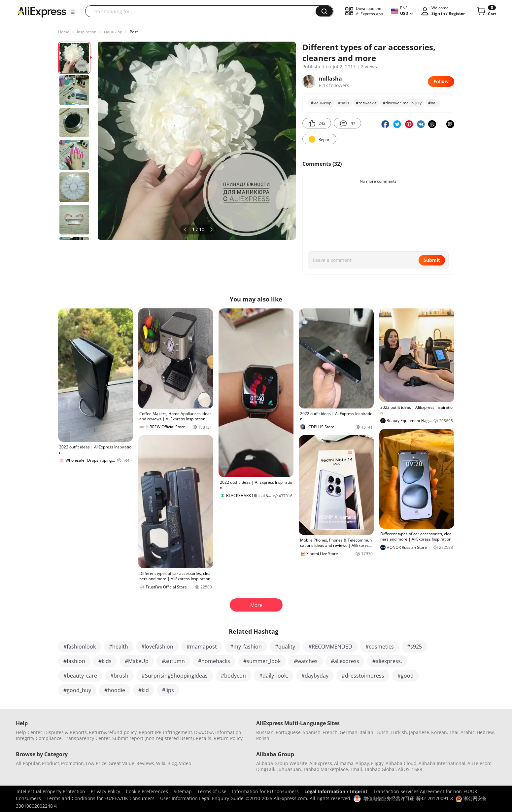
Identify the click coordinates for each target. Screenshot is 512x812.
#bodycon (233, 676)
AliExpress (321, 763)
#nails (344, 103)
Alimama (344, 763)
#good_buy (77, 690)
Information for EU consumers (265, 791)
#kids (105, 661)
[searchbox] (203, 11)
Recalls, (204, 738)
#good (406, 676)
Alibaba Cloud (401, 763)
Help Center (29, 732)
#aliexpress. (387, 661)
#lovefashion (157, 647)
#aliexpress (345, 661)
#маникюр (321, 103)
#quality (285, 647)
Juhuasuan (289, 769)
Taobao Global (380, 769)
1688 (417, 769)
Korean (439, 732)
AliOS (404, 769)
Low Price (96, 763)
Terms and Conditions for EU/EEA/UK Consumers (101, 798)
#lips (168, 690)
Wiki (161, 763)
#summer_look (262, 661)
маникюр (113, 32)
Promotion (72, 763)
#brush (119, 676)
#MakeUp (137, 661)
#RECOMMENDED (330, 647)
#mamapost (202, 647)
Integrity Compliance (39, 738)
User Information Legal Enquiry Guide (202, 798)
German (349, 732)
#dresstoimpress (363, 676)
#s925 (414, 647)
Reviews (145, 763)
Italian (366, 732)
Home (64, 32)
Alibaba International (442, 763)
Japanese (419, 732)
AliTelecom (479, 763)
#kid (144, 690)
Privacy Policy (105, 791)
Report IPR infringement (165, 732)
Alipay (362, 763)
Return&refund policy (113, 732)
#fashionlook (80, 647)
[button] (73, 12)
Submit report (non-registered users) (153, 738)
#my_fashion (246, 647)
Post (134, 32)
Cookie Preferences (147, 791)
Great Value (121, 763)
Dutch (382, 732)
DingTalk (266, 769)
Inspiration (87, 32)
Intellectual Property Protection (51, 791)
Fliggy (377, 763)
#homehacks (214, 661)
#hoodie (115, 690)
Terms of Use (212, 791)
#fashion (74, 661)
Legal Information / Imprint (336, 791)
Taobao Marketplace (325, 769)
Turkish (399, 732)
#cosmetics (380, 647)
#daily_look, (274, 676)
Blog (172, 763)
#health (119, 647)
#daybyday (315, 676)
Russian (265, 732)
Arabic (468, 732)
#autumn (173, 661)
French (330, 732)
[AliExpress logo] (42, 12)
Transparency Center (87, 738)
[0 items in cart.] (486, 11)
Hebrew (485, 732)
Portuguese (288, 732)
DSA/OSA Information (218, 732)
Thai (454, 732)
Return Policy (228, 738)
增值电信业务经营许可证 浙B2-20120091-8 (408, 798)
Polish (263, 738)
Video (185, 763)
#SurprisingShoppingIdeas (175, 676)
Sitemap (183, 791)
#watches (306, 661)
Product (51, 763)
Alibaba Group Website (282, 763)
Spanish (312, 732)
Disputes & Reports (66, 732)
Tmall (356, 769)
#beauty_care (80, 676)
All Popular (28, 763)
